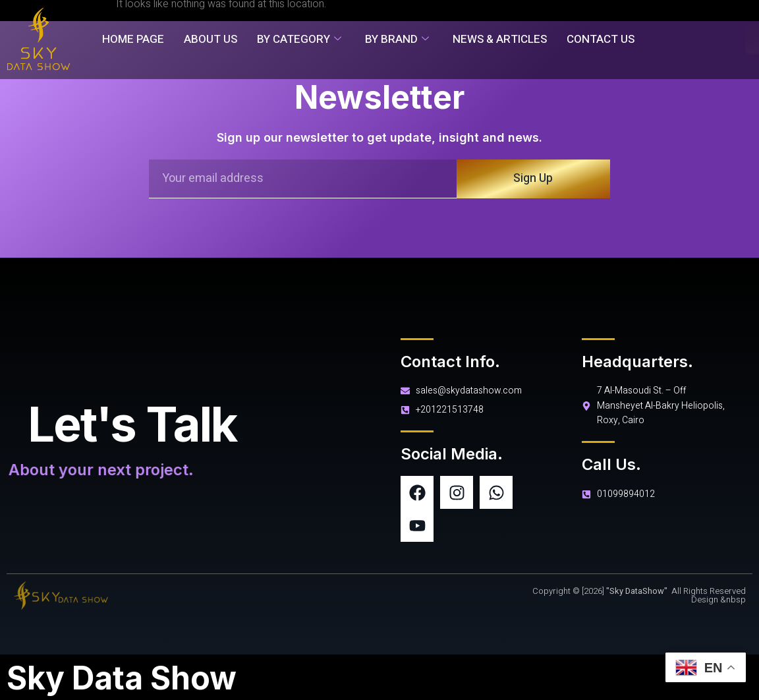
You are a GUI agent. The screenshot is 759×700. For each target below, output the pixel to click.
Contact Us (601, 39)
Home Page (133, 39)
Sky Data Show (122, 678)
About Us (211, 39)
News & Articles (500, 39)
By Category (299, 39)
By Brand (397, 39)
